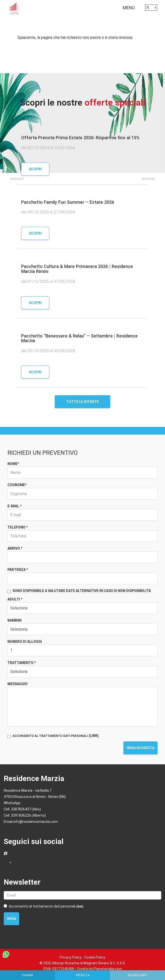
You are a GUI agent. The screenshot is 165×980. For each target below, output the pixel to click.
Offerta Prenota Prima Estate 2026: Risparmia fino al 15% (80, 138)
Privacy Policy (71, 957)
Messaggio (18, 684)
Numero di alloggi (25, 642)
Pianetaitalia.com (108, 969)
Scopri (35, 169)
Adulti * (15, 599)
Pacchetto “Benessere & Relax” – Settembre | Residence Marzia (79, 338)
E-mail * (14, 506)
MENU (130, 9)
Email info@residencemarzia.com (31, 822)
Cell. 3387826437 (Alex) (22, 809)
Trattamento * (22, 663)
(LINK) (94, 736)
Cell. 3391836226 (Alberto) (25, 815)
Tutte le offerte (82, 402)
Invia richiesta (140, 748)
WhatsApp (12, 803)
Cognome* (17, 485)
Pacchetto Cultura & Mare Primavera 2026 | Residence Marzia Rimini (77, 269)
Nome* (13, 464)
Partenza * (18, 570)
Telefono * (18, 527)
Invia (11, 919)
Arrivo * (15, 548)
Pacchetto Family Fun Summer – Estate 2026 (68, 202)
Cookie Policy (95, 957)
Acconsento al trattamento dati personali (44, 906)
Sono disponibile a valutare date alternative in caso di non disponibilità (79, 591)
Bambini (15, 620)
